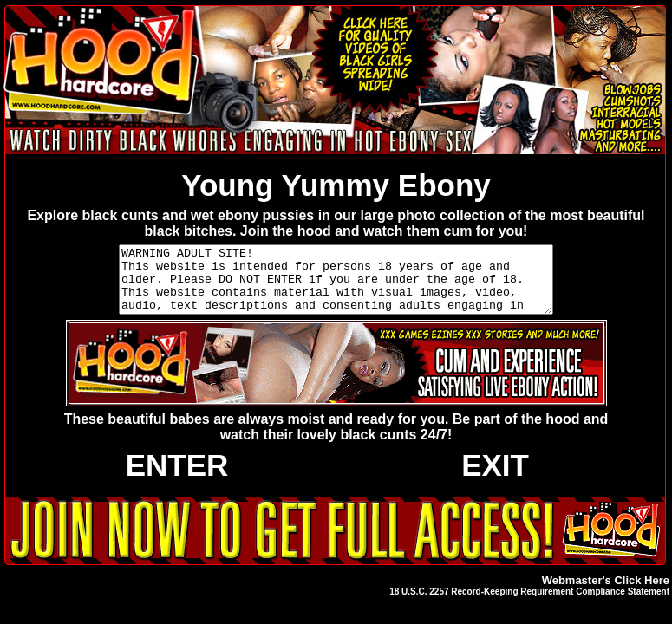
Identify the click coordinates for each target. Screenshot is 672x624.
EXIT (495, 478)
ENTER (177, 478)
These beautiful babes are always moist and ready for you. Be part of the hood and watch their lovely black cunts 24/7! (336, 440)
